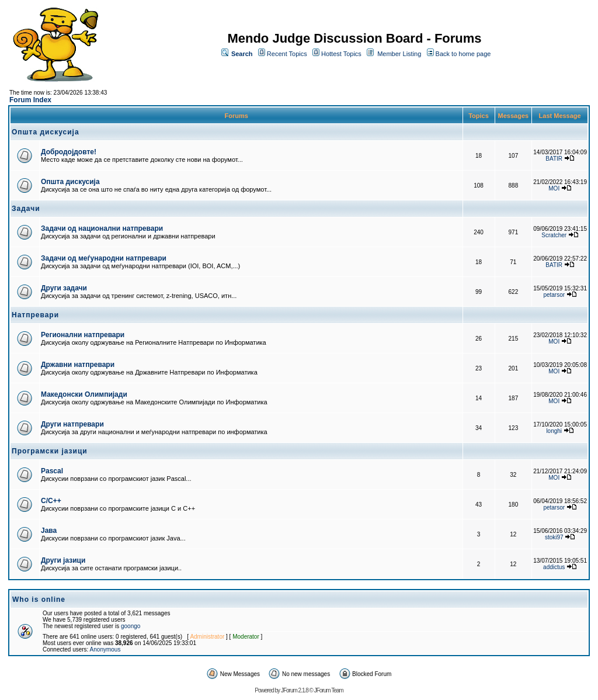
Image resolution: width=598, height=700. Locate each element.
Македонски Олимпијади (84, 394)
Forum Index (30, 100)
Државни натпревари (78, 365)
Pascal (52, 471)
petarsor (554, 295)
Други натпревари (72, 424)
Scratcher (554, 235)
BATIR (554, 159)
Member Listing (399, 54)
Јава (49, 531)
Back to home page (463, 54)
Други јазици (63, 560)
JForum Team (329, 690)
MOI (554, 188)
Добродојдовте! (69, 152)
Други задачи (64, 288)
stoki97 (554, 537)
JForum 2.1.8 (295, 690)
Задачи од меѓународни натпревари (104, 258)
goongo (131, 626)
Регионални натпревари (83, 335)
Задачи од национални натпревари (102, 228)
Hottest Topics (341, 54)
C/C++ (51, 501)
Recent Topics (287, 54)
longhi (554, 431)
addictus (554, 567)
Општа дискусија (70, 182)
